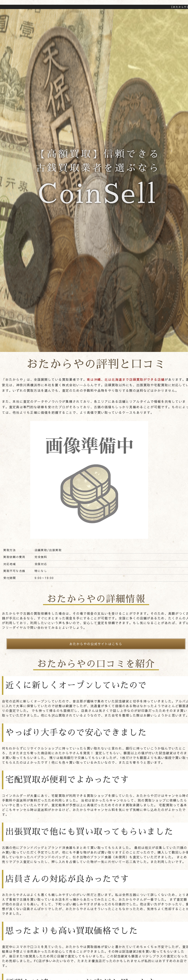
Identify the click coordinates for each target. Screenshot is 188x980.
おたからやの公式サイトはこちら (96, 644)
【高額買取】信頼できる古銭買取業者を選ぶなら (98, 181)
